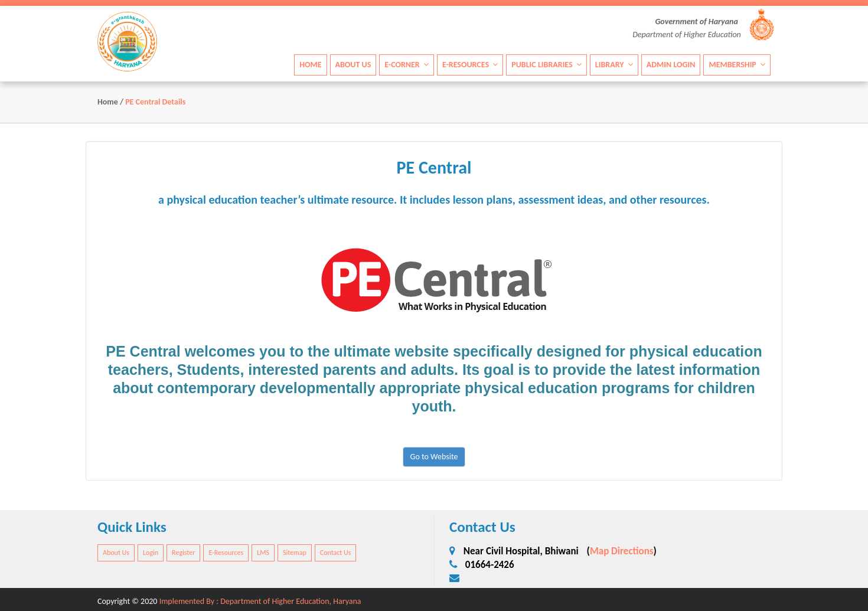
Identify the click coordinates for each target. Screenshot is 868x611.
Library (614, 64)
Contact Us (336, 553)
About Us (353, 64)
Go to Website (434, 457)
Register (183, 553)
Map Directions (622, 551)
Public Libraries (546, 64)
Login (151, 553)
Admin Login (671, 64)
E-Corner (407, 64)
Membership (737, 64)
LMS (263, 553)
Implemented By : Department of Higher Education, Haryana (260, 601)
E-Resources (470, 64)
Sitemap (295, 553)
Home (310, 64)
